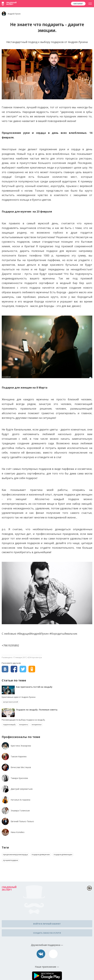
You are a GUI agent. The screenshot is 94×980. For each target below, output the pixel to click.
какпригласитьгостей (11, 702)
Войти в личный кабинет (47, 924)
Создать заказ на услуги (47, 933)
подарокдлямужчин (41, 854)
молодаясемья (37, 725)
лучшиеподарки (11, 860)
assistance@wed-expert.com (53, 954)
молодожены (24, 725)
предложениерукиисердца (15, 854)
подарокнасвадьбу (9, 725)
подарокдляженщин (63, 854)
